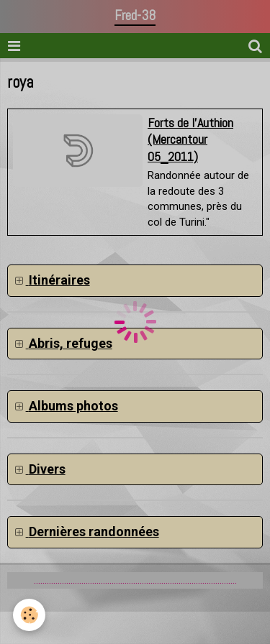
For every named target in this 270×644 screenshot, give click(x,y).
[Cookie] (29, 615)
